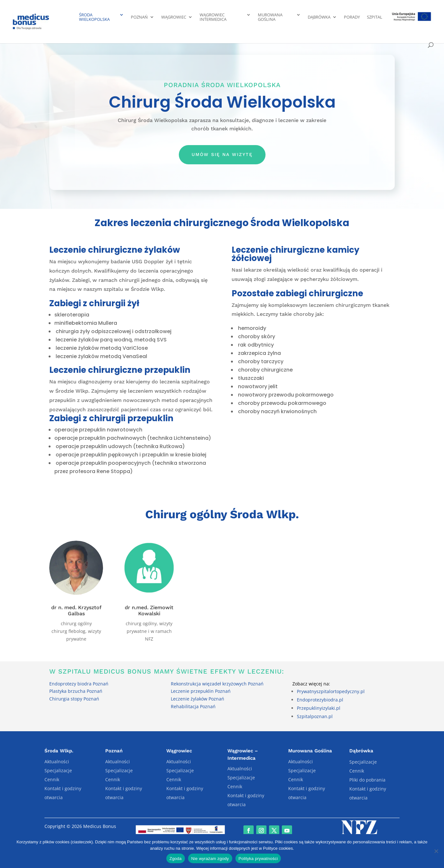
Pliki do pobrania (367, 780)
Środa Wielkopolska (94, 17)
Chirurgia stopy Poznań (74, 699)
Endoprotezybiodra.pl (320, 700)
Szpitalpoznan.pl (315, 716)
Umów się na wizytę (222, 154)
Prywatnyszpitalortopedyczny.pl (331, 691)
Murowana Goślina (270, 17)
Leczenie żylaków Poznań (198, 699)
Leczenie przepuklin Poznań (201, 691)
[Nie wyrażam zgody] (436, 851)
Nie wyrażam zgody (210, 859)
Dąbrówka (319, 17)
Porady (352, 17)
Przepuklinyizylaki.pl (319, 708)
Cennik (52, 779)
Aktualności (57, 762)
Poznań (139, 17)
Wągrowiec (174, 17)
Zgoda (176, 859)
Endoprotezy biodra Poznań (79, 684)
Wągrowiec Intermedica (213, 17)
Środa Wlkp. (59, 751)
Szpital (375, 17)
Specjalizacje (58, 770)
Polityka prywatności (258, 859)
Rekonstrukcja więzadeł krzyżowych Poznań (217, 684)
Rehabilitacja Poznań (193, 706)
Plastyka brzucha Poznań (76, 691)
